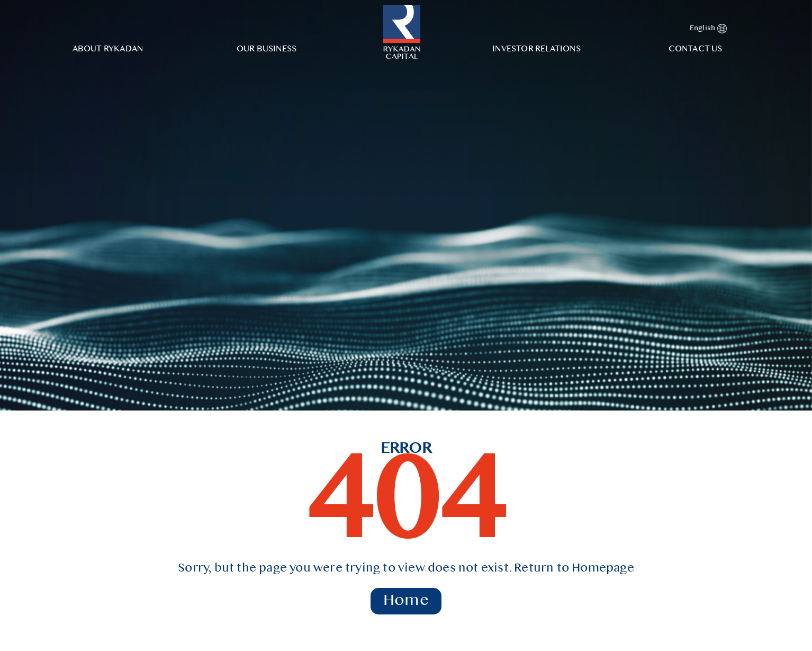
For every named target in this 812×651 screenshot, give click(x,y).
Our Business (267, 49)
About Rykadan (108, 49)
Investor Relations (536, 49)
